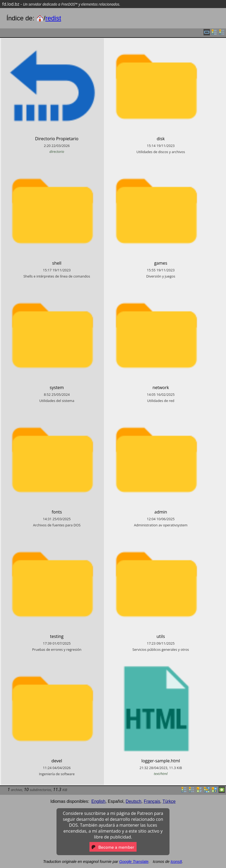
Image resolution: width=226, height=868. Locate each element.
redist (53, 18)
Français (152, 801)
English (98, 801)
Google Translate (134, 862)
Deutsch (133, 801)
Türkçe (169, 801)
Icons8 (176, 862)
